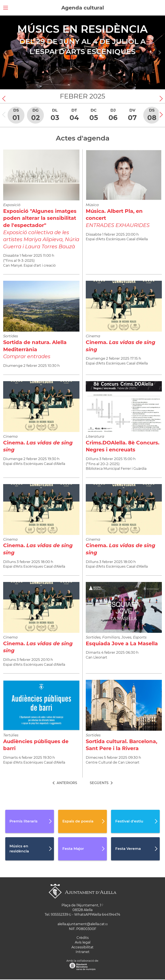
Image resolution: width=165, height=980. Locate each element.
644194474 (111, 915)
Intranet (83, 952)
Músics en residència (82, 29)
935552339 (60, 915)
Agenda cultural (83, 8)
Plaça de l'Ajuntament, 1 (81, 905)
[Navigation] (5, 53)
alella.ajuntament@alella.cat (81, 924)
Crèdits (83, 938)
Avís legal (83, 942)
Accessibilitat (82, 947)
